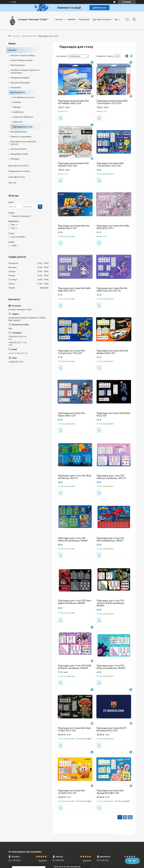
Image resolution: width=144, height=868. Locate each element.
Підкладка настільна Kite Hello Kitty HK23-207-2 (74, 289)
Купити (60, 118)
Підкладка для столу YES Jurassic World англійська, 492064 (110, 603)
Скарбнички (18, 112)
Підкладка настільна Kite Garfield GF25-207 (71, 792)
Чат (132, 861)
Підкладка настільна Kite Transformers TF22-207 (110, 164)
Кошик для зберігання (23, 117)
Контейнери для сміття (24, 97)
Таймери (17, 107)
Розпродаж (84, 19)
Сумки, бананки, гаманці (21, 60)
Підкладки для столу (23, 127)
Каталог (59, 19)
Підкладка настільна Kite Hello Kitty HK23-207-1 (113, 227)
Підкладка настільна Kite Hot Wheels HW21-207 (74, 227)
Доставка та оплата (102, 19)
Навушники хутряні (19, 154)
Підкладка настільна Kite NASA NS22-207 (113, 414)
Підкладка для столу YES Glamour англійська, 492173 (111, 477)
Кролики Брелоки (19, 132)
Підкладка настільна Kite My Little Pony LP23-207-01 (112, 289)
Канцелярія (16, 88)
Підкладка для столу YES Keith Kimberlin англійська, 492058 (75, 667)
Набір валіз (18, 122)
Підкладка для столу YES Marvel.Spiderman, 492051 (110, 539)
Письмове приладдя (20, 83)
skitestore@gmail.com (18, 353)
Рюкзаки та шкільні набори (23, 55)
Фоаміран (15, 159)
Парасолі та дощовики (21, 137)
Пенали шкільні (18, 65)
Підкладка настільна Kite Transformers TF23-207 (71, 352)
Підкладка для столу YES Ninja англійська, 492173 (75, 477)
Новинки (72, 19)
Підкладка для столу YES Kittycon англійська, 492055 (111, 667)
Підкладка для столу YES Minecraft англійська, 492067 (73, 539)
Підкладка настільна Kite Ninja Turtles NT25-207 (74, 729)
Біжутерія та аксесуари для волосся (23, 143)
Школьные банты (19, 149)
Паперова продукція (20, 78)
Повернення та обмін (19, 171)
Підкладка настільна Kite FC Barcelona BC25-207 (112, 729)
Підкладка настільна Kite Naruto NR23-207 (71, 414)
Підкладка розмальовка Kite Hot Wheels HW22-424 (73, 102)
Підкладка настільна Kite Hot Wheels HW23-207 (112, 352)
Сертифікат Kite (17, 177)
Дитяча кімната (29, 36)
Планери (17, 102)
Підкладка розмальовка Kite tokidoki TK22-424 (73, 164)
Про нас (12, 183)
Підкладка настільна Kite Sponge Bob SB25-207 (110, 792)
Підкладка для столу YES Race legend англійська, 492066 (74, 602)
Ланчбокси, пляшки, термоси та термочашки (25, 71)
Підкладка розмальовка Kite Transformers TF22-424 (112, 102)
